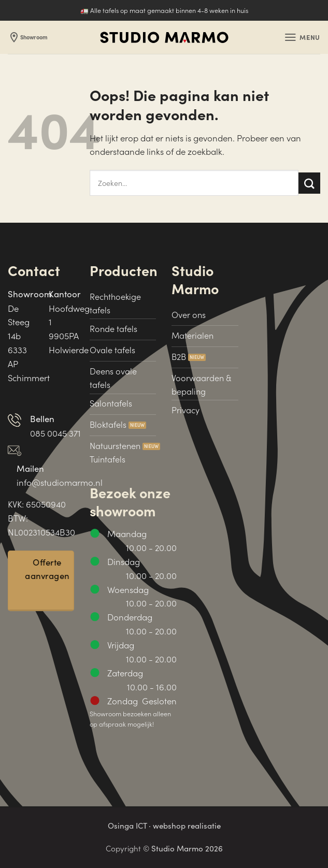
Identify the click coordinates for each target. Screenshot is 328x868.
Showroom (29, 37)
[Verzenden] (309, 183)
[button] (302, 38)
